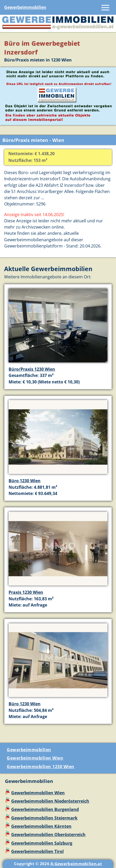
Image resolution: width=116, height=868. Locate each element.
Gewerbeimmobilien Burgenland (45, 809)
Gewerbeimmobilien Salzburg (42, 843)
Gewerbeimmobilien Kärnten (41, 826)
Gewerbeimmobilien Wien (35, 758)
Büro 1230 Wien (25, 481)
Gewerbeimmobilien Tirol (37, 851)
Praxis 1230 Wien (26, 592)
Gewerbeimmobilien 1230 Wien (41, 767)
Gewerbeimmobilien (25, 7)
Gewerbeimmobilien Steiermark (44, 818)
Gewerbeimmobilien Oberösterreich (48, 835)
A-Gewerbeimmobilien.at (76, 864)
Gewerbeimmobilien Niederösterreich (50, 801)
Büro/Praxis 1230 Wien (32, 369)
